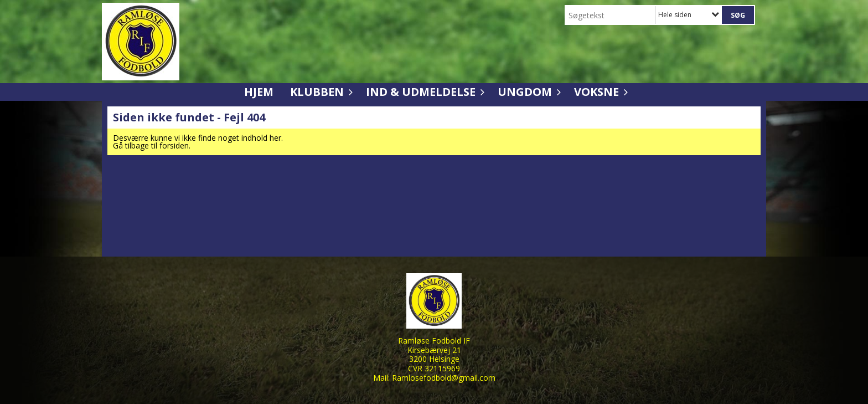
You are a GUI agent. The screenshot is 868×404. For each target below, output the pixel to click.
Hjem (259, 92)
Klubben (320, 92)
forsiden (174, 145)
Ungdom (528, 92)
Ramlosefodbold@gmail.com (444, 378)
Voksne (599, 92)
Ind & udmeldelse (423, 92)
